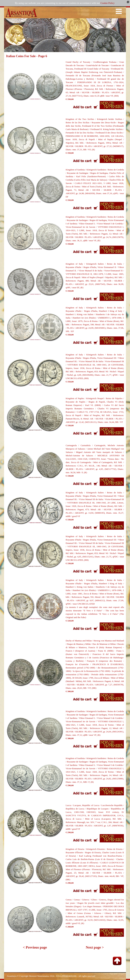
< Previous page (35, 947)
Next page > (95, 947)
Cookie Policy (108, 3)
